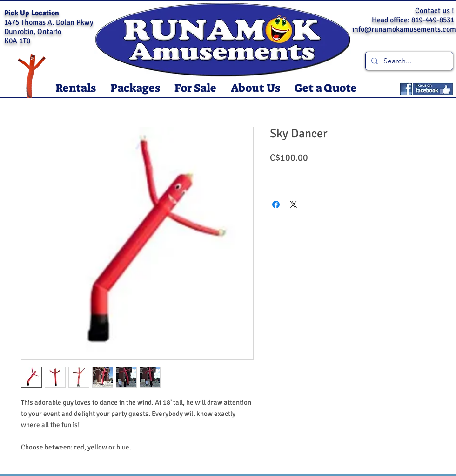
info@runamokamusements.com (404, 29)
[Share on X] (294, 204)
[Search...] (408, 61)
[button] (75, 88)
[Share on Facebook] (276, 204)
